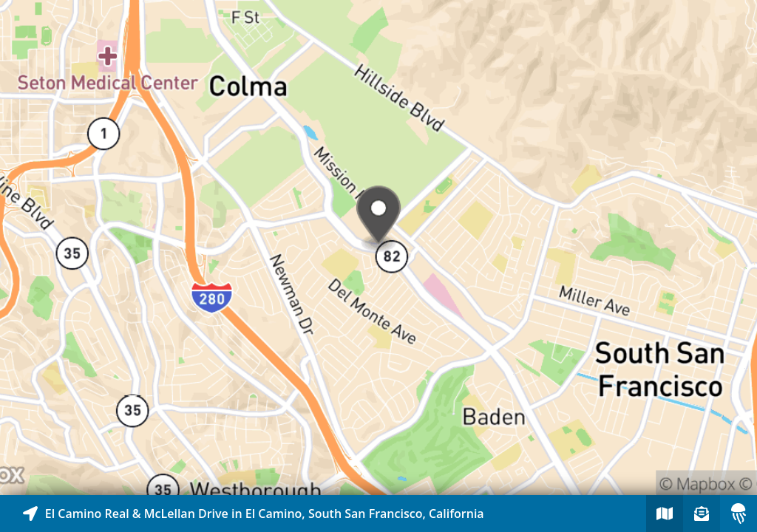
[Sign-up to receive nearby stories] (702, 514)
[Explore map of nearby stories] (378, 248)
